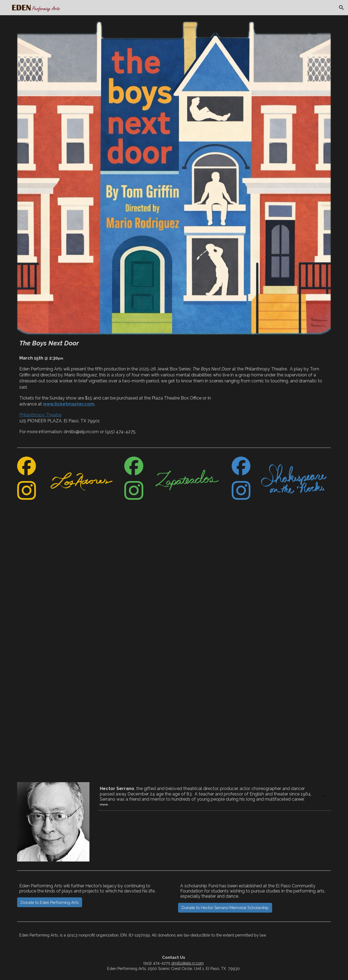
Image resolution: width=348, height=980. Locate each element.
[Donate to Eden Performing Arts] (50, 902)
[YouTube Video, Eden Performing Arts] (174, 648)
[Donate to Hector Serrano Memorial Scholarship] (225, 907)
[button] (341, 8)
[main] (174, 343)
